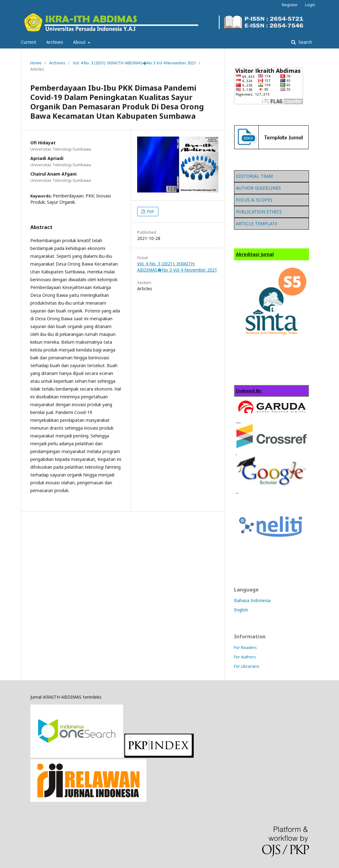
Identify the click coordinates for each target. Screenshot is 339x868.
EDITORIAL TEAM (254, 176)
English (241, 610)
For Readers (245, 647)
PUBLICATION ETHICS (259, 212)
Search (305, 42)
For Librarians (247, 666)
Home (36, 63)
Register (290, 5)
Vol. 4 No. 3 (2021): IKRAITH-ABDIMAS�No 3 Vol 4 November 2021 (134, 63)
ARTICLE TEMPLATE (257, 224)
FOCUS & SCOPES (254, 200)
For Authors (245, 657)
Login (310, 5)
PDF (150, 212)
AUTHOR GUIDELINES (258, 188)
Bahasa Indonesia (252, 600)
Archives (55, 42)
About (80, 42)
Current (29, 42)
